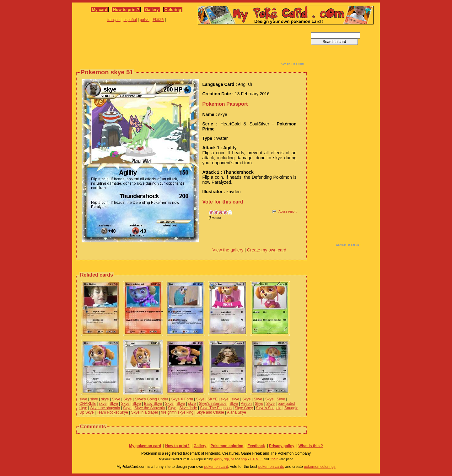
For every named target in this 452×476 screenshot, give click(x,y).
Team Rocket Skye (112, 412)
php (226, 459)
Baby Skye (153, 404)
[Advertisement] (191, 46)
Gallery (152, 10)
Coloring (173, 10)
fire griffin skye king (178, 412)
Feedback (256, 446)
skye (83, 399)
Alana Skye (237, 412)
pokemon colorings (320, 467)
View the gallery (228, 250)
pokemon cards (271, 467)
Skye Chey (244, 408)
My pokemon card (145, 446)
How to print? (126, 10)
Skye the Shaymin (150, 408)
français (114, 20)
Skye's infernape (213, 404)
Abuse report (287, 212)
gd (232, 459)
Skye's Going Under (151, 399)
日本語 (158, 20)
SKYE (213, 399)
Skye (116, 399)
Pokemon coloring (227, 446)
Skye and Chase (210, 412)
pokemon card (216, 467)
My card (100, 10)
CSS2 (274, 459)
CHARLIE (88, 404)
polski (145, 20)
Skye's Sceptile (269, 408)
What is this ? (311, 446)
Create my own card (267, 250)
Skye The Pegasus (216, 408)
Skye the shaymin (105, 408)
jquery (218, 459)
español (130, 20)
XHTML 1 (256, 459)
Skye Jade (188, 408)
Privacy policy (282, 446)
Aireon (246, 404)
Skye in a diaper (145, 412)
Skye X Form (182, 399)
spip (244, 459)
